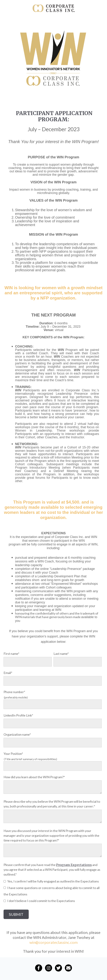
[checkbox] (53, 891)
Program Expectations (74, 865)
